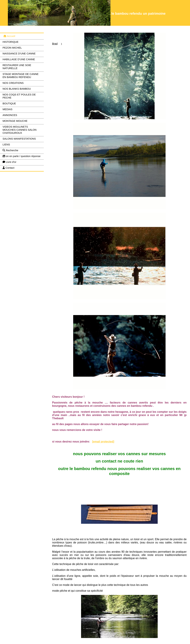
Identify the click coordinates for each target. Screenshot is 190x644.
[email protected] (103, 442)
